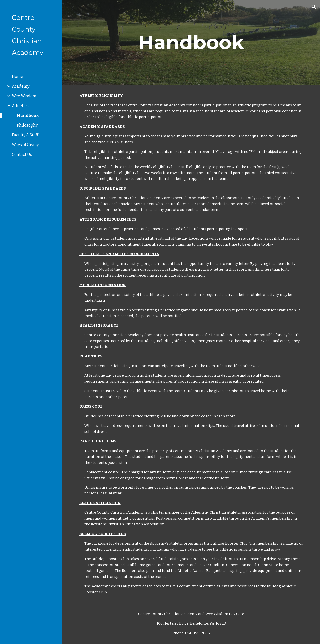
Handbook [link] (28, 115)
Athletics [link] (20, 106)
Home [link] (18, 77)
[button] (314, 7)
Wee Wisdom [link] (24, 96)
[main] (191, 42)
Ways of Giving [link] (26, 145)
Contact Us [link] (22, 154)
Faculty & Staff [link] (25, 135)
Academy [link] (21, 86)
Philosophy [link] (27, 125)
